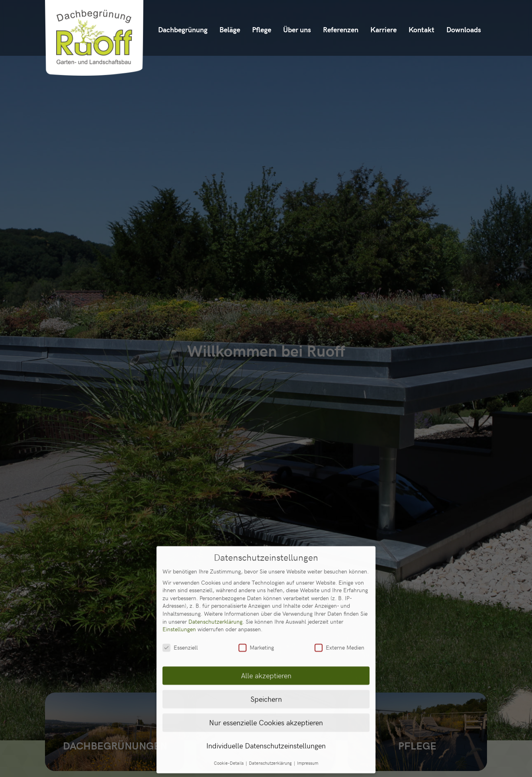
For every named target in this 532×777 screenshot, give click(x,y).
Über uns (297, 29)
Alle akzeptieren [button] (266, 645)
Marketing (256, 617)
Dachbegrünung (183, 29)
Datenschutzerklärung (215, 591)
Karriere (383, 29)
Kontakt (421, 29)
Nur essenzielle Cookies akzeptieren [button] (266, 692)
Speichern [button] (266, 668)
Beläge (230, 29)
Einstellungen (179, 598)
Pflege (262, 29)
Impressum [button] (308, 733)
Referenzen (341, 29)
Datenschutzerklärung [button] (271, 733)
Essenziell (180, 617)
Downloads (464, 29)
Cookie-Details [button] (229, 733)
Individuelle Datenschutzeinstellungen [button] (266, 715)
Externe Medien (339, 617)
